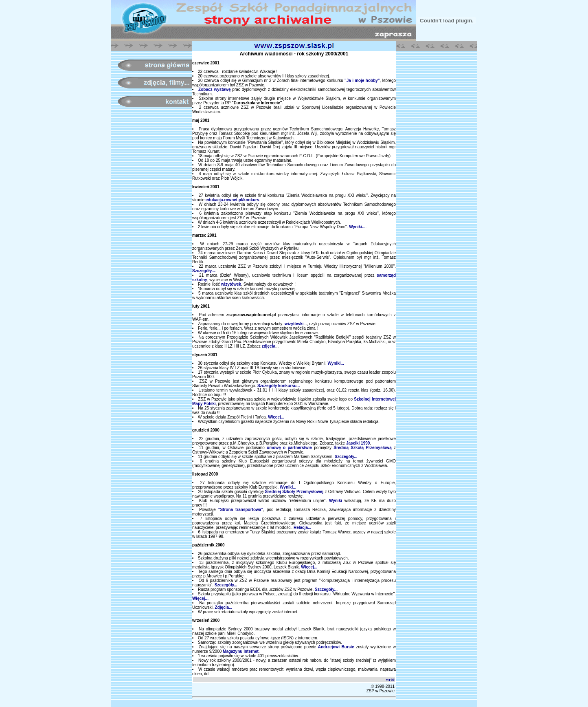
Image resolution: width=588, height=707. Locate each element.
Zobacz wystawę (214, 89)
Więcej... (276, 417)
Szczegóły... (204, 271)
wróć (390, 679)
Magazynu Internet (241, 651)
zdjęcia (269, 346)
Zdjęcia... (224, 607)
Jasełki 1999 (358, 443)
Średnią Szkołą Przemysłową (362, 448)
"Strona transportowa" (241, 510)
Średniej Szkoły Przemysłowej (294, 492)
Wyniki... (357, 227)
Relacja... (302, 527)
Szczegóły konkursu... (279, 386)
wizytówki (294, 324)
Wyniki (336, 501)
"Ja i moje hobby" (362, 80)
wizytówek (231, 284)
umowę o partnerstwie (289, 448)
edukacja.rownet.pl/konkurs (233, 200)
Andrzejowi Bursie (336, 647)
